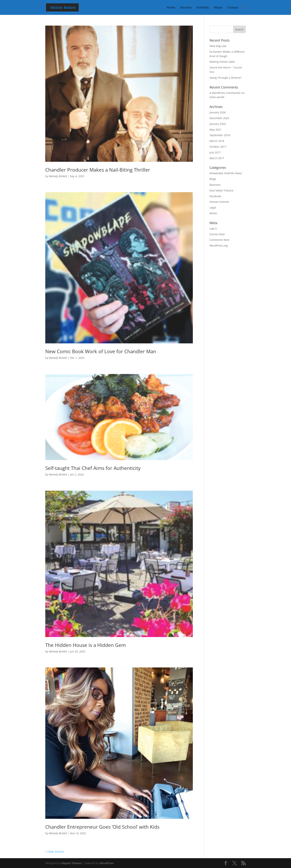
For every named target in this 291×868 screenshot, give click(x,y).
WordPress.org (219, 246)
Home (171, 8)
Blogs (213, 179)
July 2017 (215, 152)
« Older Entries (55, 852)
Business (215, 185)
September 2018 (220, 135)
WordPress (107, 863)
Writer (213, 213)
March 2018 (217, 141)
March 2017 (217, 158)
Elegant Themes (72, 863)
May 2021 (215, 130)
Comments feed (219, 240)
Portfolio (203, 8)
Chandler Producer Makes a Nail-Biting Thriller (98, 170)
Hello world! (217, 97)
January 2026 (218, 112)
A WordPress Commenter (225, 93)
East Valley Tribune (221, 190)
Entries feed (217, 234)
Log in (213, 228)
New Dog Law (218, 46)
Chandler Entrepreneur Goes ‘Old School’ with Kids (102, 827)
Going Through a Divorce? (225, 78)
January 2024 (218, 124)
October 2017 (218, 147)
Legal (213, 207)
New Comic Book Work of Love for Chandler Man (101, 351)
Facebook (215, 196)
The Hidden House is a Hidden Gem (86, 645)
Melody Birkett (58, 176)
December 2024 (219, 118)
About (218, 8)
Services (186, 8)
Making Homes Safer (222, 62)
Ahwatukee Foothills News (226, 173)
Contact (233, 8)
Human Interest (219, 202)
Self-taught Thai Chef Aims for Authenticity (93, 468)
